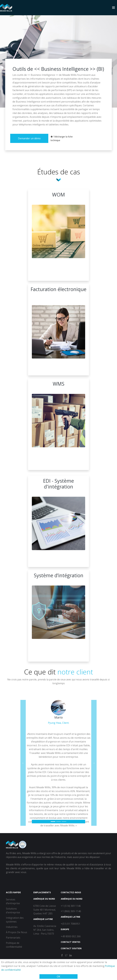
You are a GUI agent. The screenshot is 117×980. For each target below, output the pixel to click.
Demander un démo (29, 138)
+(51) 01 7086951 (70, 924)
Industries (12, 927)
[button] (23, 763)
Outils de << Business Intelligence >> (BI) (58, 69)
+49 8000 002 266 (71, 936)
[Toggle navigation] (113, 8)
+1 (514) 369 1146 (71, 906)
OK (58, 976)
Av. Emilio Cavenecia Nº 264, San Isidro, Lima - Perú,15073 (45, 930)
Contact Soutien (71, 948)
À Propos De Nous (17, 932)
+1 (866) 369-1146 (71, 911)
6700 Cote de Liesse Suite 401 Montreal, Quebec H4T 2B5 (45, 910)
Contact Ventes (71, 942)
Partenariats (13, 938)
